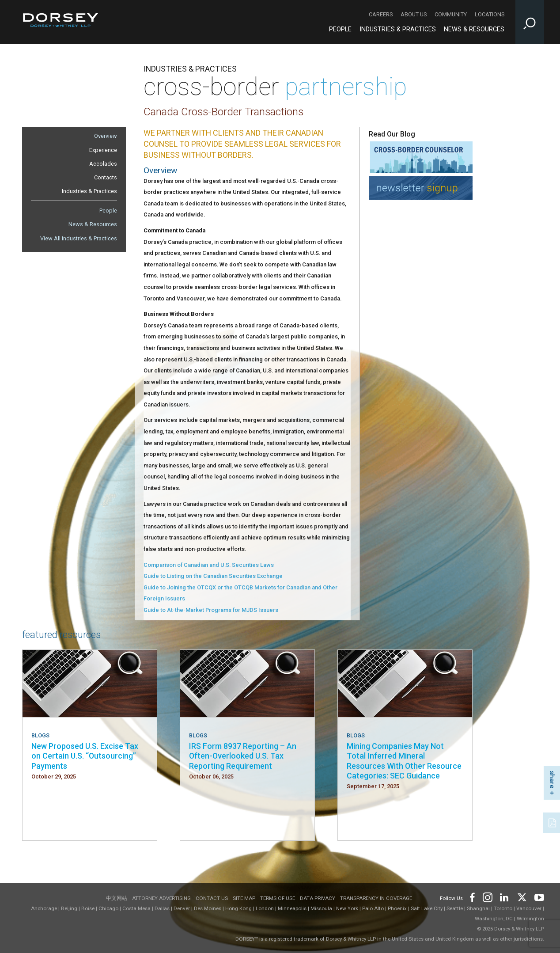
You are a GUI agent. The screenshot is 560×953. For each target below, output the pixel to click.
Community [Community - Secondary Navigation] (451, 14)
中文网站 (117, 898)
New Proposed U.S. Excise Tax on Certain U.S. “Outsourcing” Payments (85, 756)
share (552, 780)
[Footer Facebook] (472, 897)
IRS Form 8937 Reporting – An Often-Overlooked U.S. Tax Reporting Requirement (243, 756)
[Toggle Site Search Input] (530, 22)
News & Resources (93, 224)
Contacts (106, 177)
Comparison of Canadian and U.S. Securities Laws (209, 565)
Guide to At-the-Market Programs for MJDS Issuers (211, 610)
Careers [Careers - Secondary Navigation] (381, 14)
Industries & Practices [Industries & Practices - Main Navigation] (398, 29)
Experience (103, 150)
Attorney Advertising (161, 898)
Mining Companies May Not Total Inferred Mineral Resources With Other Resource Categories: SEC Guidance (404, 761)
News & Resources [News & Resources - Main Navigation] (474, 29)
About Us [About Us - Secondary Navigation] (414, 14)
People (108, 211)
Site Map (244, 898)
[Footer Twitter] (522, 897)
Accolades (103, 164)
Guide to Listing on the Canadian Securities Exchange (213, 576)
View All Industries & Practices (79, 238)
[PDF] (553, 822)
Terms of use (278, 898)
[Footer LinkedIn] (504, 897)
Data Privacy (318, 898)
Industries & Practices (89, 191)
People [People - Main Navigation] (340, 29)
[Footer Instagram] (487, 897)
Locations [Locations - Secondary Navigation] (490, 14)
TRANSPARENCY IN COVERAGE (376, 898)
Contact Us (212, 898)
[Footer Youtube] (538, 897)
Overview (106, 136)
